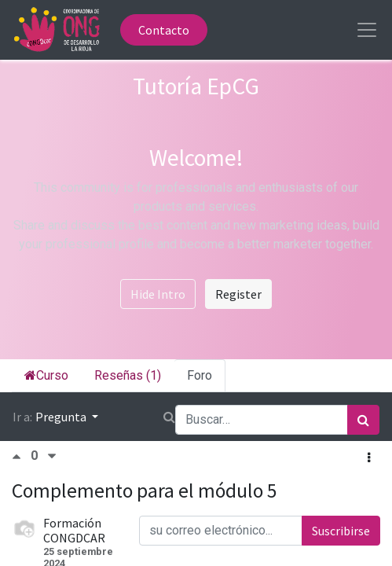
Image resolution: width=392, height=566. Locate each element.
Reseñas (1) (128, 375)
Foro (200, 375)
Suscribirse (341, 531)
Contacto (164, 30)
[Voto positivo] (21, 456)
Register (238, 294)
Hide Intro (158, 294)
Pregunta (62, 417)
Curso (46, 375)
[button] (369, 458)
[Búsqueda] (363, 420)
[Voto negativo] (52, 456)
